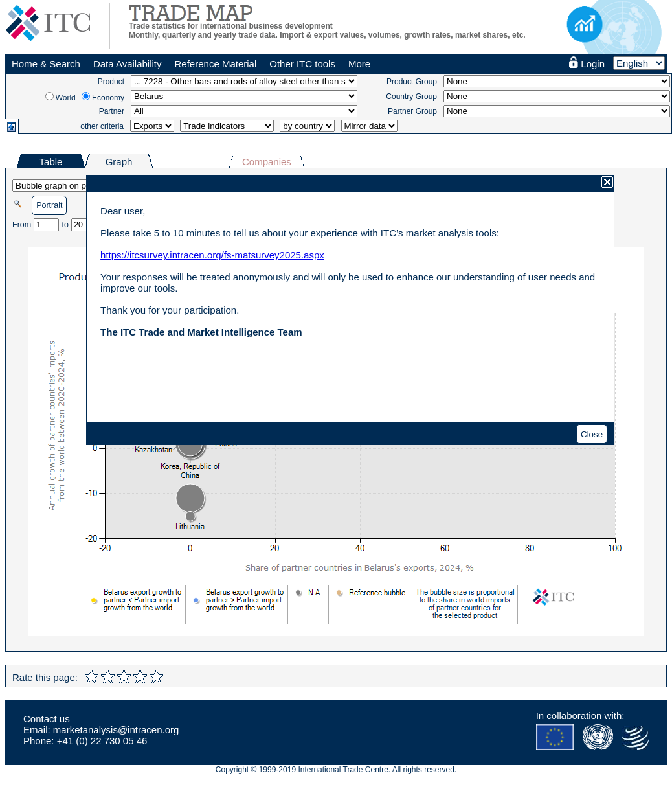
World (66, 98)
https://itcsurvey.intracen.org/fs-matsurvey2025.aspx (212, 255)
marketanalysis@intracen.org (116, 730)
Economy (108, 98)
